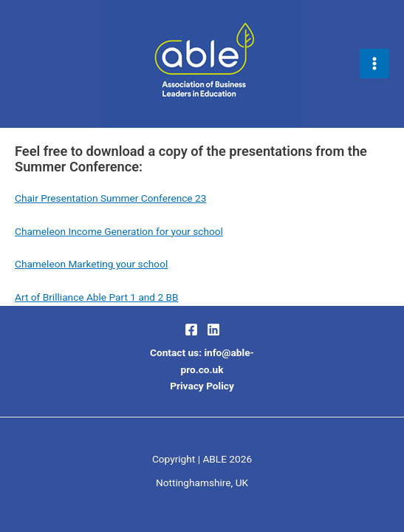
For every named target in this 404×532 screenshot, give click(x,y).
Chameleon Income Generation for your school (119, 231)
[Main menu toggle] (375, 64)
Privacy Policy (202, 386)
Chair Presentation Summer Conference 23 (110, 198)
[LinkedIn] (213, 330)
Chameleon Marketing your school (91, 264)
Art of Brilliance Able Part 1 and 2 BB (97, 297)
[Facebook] (191, 330)
